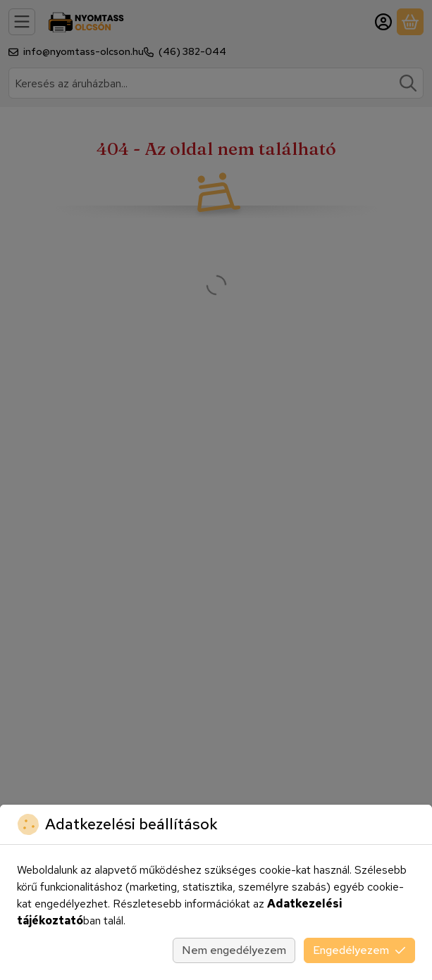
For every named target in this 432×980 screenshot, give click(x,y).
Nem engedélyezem (234, 950)
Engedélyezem (359, 950)
